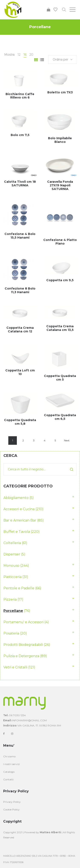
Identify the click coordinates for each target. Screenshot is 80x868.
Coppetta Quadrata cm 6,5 (60, 417)
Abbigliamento (16, 498)
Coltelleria (12, 543)
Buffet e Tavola (17, 532)
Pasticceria (12, 577)
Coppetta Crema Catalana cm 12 (20, 330)
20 (31, 55)
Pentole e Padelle (19, 588)
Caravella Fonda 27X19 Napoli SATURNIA (60, 185)
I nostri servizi (12, 764)
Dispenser (12, 554)
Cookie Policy (11, 809)
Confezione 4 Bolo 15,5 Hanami (20, 236)
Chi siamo (9, 756)
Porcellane (13, 611)
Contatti (8, 779)
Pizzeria (10, 599)
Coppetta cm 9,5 (60, 280)
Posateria (11, 633)
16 (25, 55)
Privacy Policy (12, 802)
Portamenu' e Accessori (23, 622)
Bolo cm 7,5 (20, 135)
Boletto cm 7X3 (60, 92)
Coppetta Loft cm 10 (20, 372)
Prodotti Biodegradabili (23, 645)
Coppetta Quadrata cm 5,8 (20, 422)
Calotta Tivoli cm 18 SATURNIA (20, 183)
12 (19, 55)
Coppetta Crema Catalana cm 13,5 (60, 328)
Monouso (11, 566)
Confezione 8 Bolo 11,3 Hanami (20, 290)
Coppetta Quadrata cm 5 (60, 378)
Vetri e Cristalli (15, 667)
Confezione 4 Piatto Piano (60, 242)
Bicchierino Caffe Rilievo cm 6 (20, 96)
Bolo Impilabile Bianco (60, 140)
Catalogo (9, 772)
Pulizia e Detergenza (21, 656)
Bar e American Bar (20, 520)
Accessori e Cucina (19, 509)
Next (67, 440)
